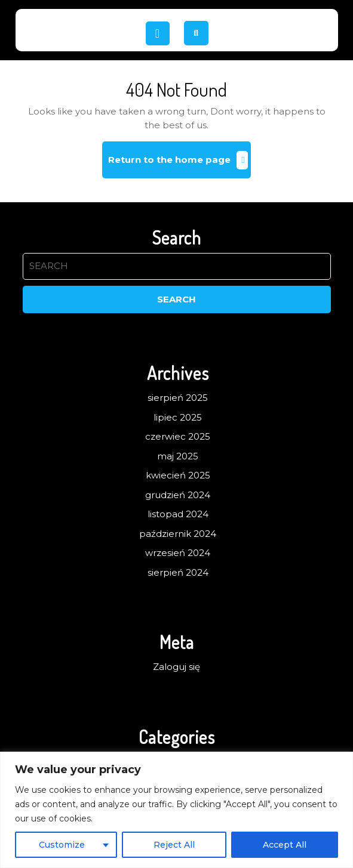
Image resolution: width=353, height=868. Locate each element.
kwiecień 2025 (178, 475)
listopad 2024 (178, 514)
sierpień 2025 (178, 398)
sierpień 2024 (178, 572)
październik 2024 (178, 534)
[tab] (158, 33)
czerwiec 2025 (178, 436)
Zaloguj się (177, 667)
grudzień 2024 (178, 495)
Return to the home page (179, 164)
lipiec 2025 (178, 417)
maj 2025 (178, 456)
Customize (62, 845)
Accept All (285, 845)
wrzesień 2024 (178, 553)
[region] (177, 810)
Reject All (174, 845)
